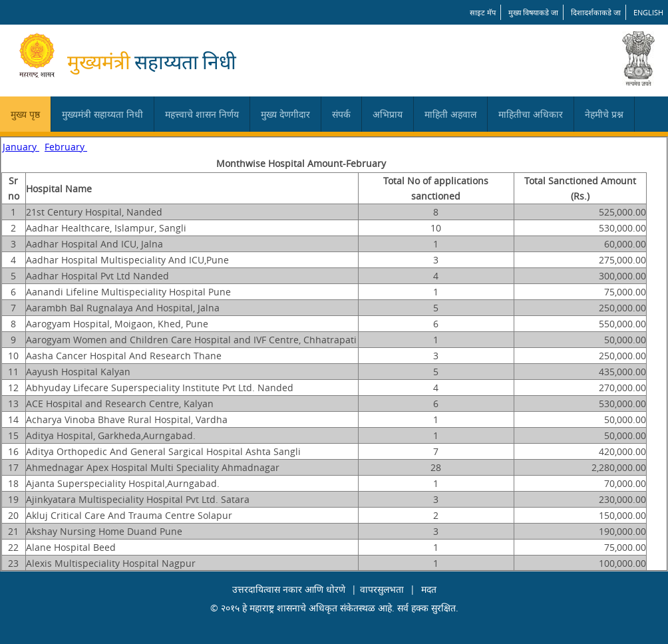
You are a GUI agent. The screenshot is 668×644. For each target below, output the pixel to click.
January (21, 147)
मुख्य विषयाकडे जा (533, 12)
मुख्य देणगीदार (285, 114)
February (66, 147)
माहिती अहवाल (450, 114)
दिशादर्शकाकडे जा (596, 12)
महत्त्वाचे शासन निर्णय (202, 114)
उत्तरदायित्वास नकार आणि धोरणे (289, 589)
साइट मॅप (483, 12)
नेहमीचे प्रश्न (604, 114)
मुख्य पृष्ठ (25, 114)
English (648, 12)
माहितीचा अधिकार (531, 114)
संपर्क (341, 114)
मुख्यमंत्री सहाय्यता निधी (102, 114)
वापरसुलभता (382, 589)
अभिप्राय (388, 114)
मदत (429, 589)
